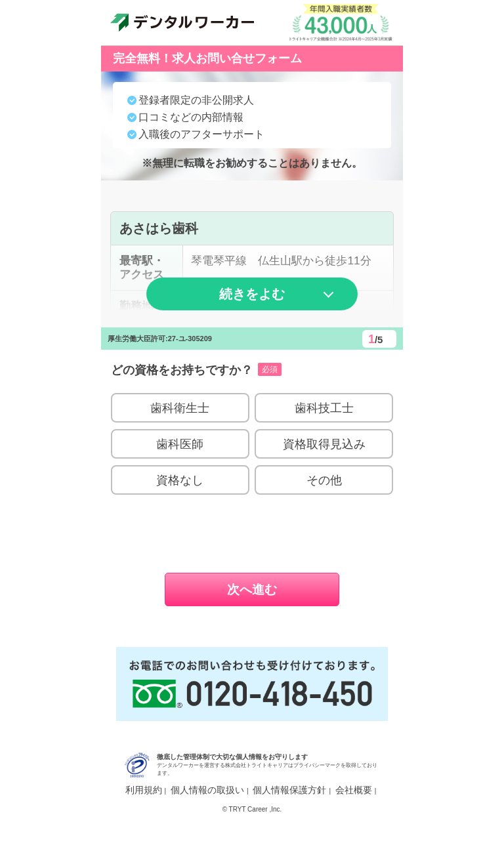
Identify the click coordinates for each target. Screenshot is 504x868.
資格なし (180, 519)
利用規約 (144, 829)
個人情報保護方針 (289, 829)
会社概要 (354, 829)
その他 (324, 519)
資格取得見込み (324, 483)
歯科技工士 (324, 447)
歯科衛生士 (180, 447)
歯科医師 (180, 483)
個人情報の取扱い (207, 829)
